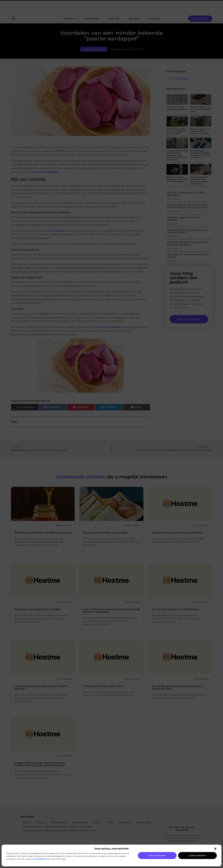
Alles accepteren (157, 855)
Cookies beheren (198, 855)
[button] (215, 849)
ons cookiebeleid (38, 859)
